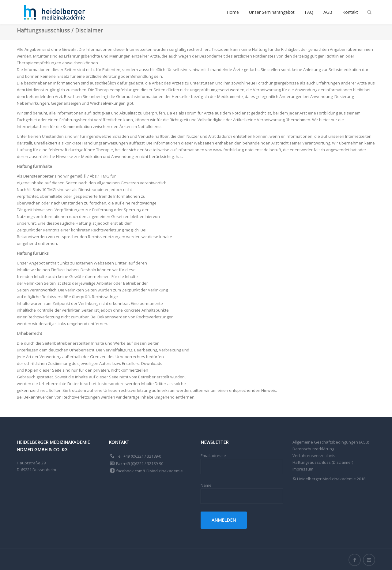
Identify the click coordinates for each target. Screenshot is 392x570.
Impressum (303, 469)
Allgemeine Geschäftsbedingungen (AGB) (331, 442)
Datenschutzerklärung (313, 449)
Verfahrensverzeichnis (314, 456)
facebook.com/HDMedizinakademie (149, 471)
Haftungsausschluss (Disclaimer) (323, 462)
